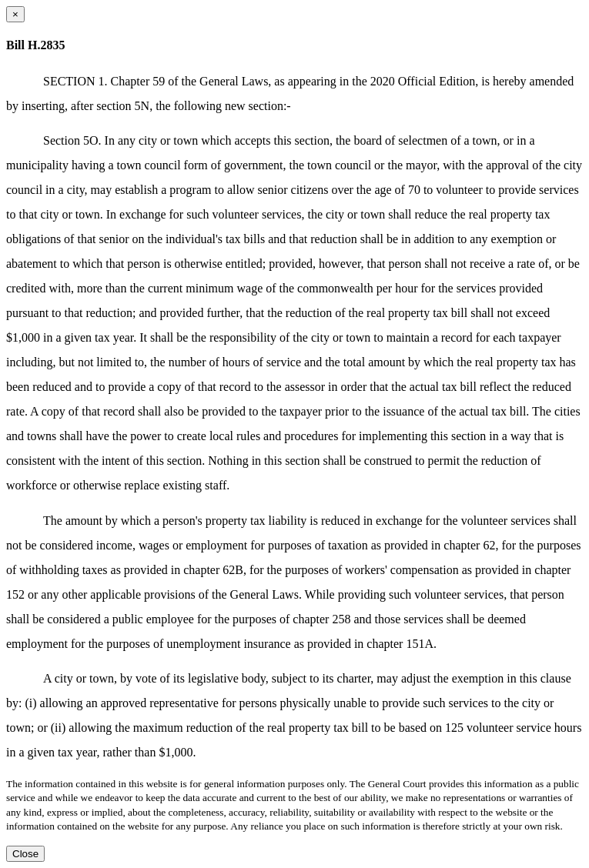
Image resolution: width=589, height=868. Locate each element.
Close (25, 854)
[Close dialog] (15, 14)
